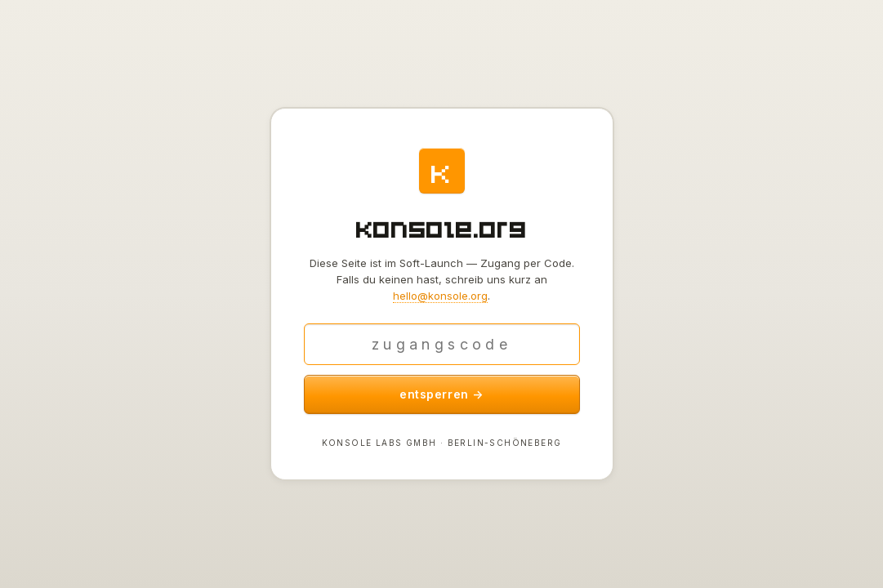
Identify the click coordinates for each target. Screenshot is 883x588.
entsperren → (441, 394)
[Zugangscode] (442, 344)
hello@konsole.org (440, 296)
